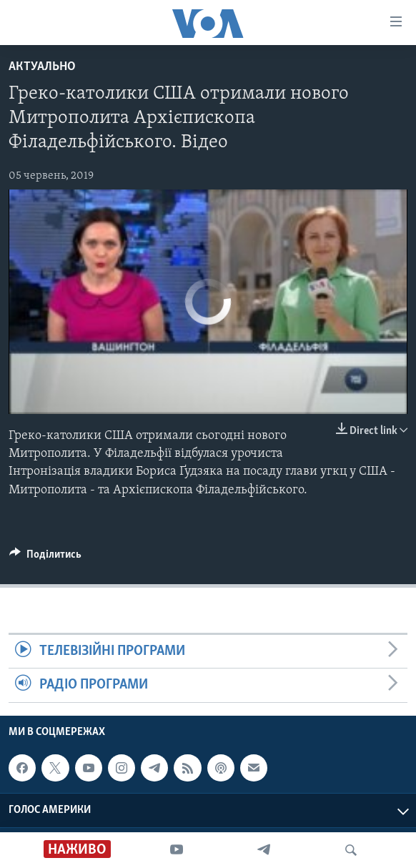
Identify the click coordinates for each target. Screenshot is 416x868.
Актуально (42, 67)
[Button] (45, 558)
